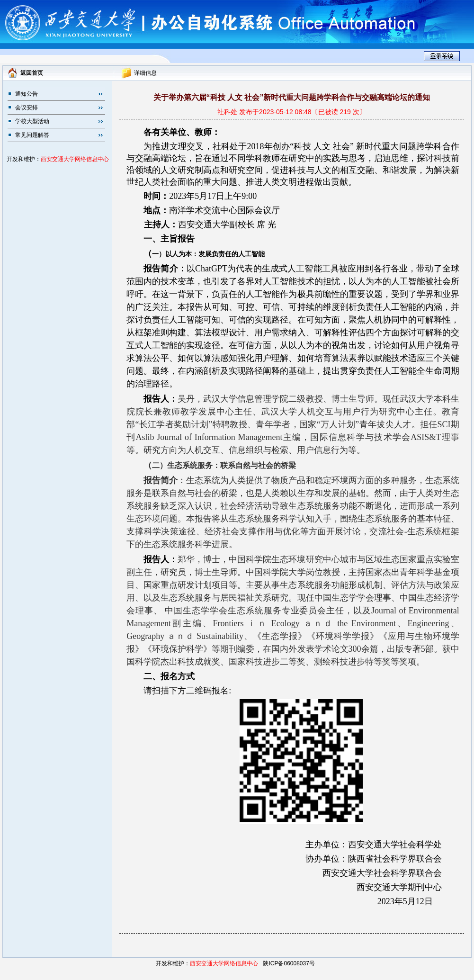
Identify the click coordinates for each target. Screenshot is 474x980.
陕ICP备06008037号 (289, 963)
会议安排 (27, 108)
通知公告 (27, 94)
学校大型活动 (32, 121)
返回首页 (32, 73)
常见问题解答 (32, 135)
